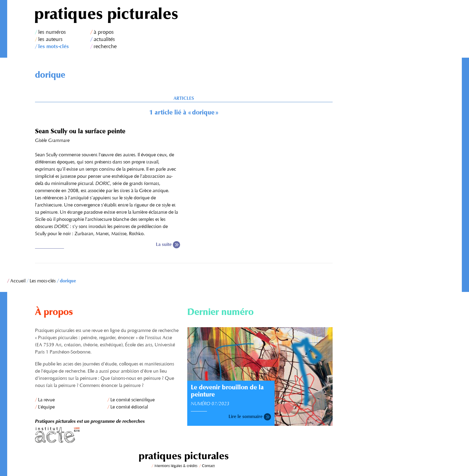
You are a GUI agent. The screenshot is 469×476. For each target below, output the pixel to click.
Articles (184, 99)
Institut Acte (108, 435)
